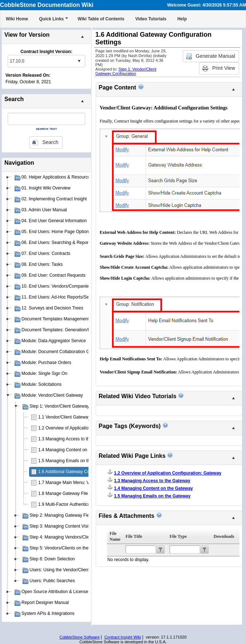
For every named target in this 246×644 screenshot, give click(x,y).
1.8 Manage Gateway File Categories (74, 493)
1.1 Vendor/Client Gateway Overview (74, 417)
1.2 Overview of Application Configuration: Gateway (88, 428)
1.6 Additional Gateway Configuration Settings (83, 472)
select (79, 61)
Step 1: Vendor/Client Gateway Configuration (126, 71)
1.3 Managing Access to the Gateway (74, 439)
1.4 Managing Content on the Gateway (76, 450)
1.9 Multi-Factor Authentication (68, 504)
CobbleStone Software (79, 637)
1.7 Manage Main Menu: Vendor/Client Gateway (85, 483)
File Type (178, 536)
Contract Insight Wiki (123, 637)
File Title (134, 536)
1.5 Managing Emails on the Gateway (74, 461)
